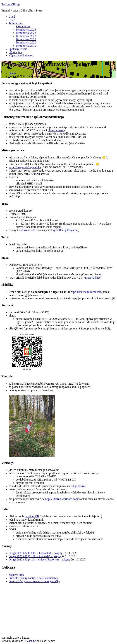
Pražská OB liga (11, 4)
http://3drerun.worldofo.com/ (62, 499)
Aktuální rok (23, 26)
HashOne (31, 641)
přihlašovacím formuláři (87, 292)
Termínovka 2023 (26, 33)
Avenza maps (56, 130)
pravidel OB (32, 516)
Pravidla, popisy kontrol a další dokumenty (33, 578)
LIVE (12, 20)
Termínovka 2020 (26, 42)
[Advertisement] (58, 611)
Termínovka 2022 (26, 36)
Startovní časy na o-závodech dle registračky (34, 581)
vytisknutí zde (27, 230)
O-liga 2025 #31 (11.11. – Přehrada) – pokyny (35, 556)
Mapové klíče (16, 575)
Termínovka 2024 (26, 30)
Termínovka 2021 (26, 39)
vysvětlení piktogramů (65, 230)
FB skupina (15, 52)
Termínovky (16, 23)
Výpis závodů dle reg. (21, 55)
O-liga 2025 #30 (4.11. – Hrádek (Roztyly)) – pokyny (39, 559)
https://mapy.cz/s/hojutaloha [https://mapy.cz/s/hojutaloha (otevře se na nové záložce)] (25, 167)
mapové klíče (93, 278)
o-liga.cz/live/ (78, 486)
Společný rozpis (18, 49)
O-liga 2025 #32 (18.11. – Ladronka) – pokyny (35, 553)
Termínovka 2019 (26, 46)
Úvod (12, 17)
